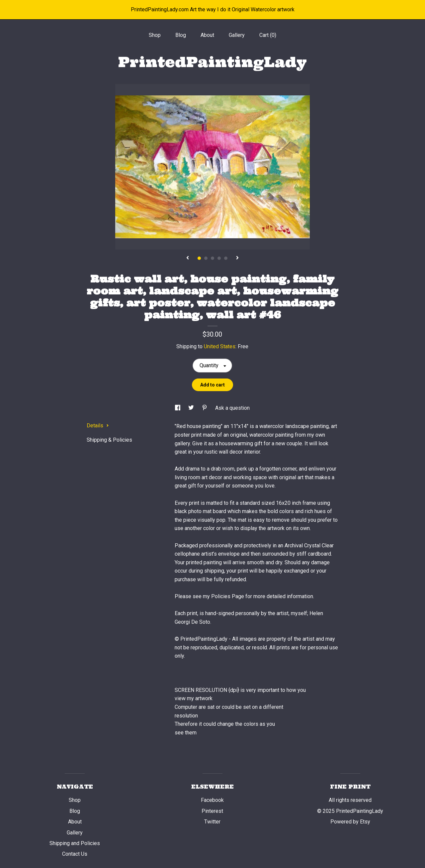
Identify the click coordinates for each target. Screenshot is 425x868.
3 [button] (212, 258)
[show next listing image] (237, 258)
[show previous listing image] (188, 258)
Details (98, 426)
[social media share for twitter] (192, 408)
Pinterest (212, 811)
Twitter (212, 822)
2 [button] (206, 258)
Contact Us (75, 854)
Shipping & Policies (109, 440)
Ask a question (232, 408)
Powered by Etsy (350, 822)
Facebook (212, 800)
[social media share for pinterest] (205, 408)
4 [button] (219, 258)
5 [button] (226, 258)
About (207, 35)
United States (220, 346)
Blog (181, 35)
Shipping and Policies (75, 843)
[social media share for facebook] (178, 408)
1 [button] (199, 258)
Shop (155, 35)
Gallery (237, 35)
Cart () (268, 35)
